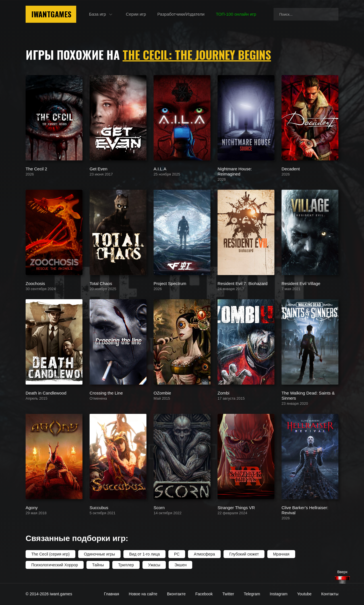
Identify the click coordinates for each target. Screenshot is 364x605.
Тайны (98, 565)
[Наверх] (342, 580)
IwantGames (51, 14)
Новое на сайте (143, 594)
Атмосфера (204, 554)
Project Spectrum (170, 283)
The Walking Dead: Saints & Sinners (308, 395)
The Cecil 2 (36, 169)
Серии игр (136, 14)
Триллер (126, 565)
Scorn (159, 507)
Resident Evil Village (301, 283)
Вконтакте (176, 594)
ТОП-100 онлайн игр (236, 14)
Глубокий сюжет (244, 554)
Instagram (279, 594)
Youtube (304, 594)
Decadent (291, 169)
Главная (111, 594)
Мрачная (281, 554)
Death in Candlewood (46, 393)
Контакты (330, 594)
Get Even (99, 169)
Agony (32, 507)
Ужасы (154, 565)
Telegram (252, 594)
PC (177, 554)
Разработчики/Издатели (181, 14)
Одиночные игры (99, 554)
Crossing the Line (106, 393)
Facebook (204, 594)
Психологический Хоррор (55, 565)
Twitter (228, 594)
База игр (98, 14)
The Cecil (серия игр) (50, 554)
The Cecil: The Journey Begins (197, 55)
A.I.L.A (160, 169)
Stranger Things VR (236, 507)
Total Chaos (101, 283)
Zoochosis (35, 283)
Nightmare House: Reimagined (235, 171)
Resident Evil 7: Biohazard (243, 283)
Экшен (180, 565)
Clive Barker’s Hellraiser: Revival (305, 510)
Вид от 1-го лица (144, 554)
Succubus (99, 507)
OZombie (162, 393)
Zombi (224, 393)
